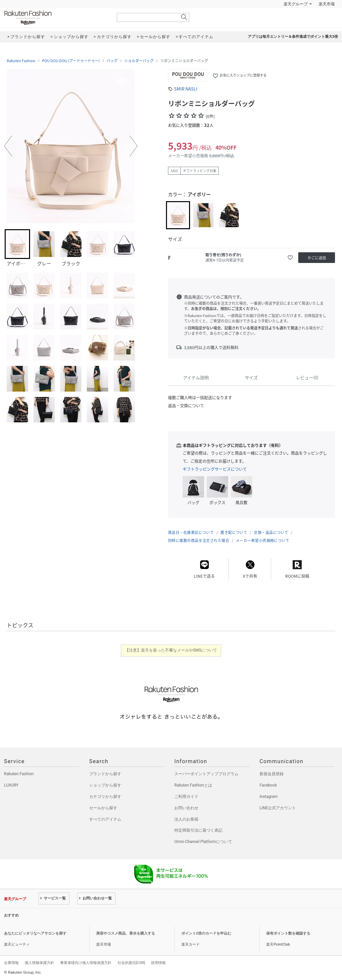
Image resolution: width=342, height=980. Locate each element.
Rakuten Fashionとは (193, 785)
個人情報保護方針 (39, 963)
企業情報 (11, 963)
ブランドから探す (105, 774)
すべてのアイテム (105, 819)
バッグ (112, 61)
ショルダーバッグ (139, 61)
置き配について (234, 532)
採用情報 (158, 963)
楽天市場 (327, 4)
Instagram (269, 797)
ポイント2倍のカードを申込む (206, 933)
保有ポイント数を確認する (288, 933)
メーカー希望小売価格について (263, 540)
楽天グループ (296, 4)
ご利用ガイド (186, 797)
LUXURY (11, 785)
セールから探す (103, 808)
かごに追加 (317, 258)
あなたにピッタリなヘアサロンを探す (35, 933)
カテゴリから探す (105, 797)
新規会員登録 (272, 774)
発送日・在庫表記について (191, 532)
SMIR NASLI (186, 89)
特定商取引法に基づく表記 (198, 830)
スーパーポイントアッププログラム (206, 774)
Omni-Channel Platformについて (203, 842)
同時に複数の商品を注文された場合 (199, 540)
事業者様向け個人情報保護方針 (86, 963)
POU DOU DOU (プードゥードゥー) (71, 61)
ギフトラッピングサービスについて (215, 469)
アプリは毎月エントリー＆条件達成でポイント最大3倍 (293, 37)
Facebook (268, 785)
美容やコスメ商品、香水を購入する (126, 933)
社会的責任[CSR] (131, 963)
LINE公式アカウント (278, 808)
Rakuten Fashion (56, 18)
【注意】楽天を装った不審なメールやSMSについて (171, 650)
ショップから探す (105, 785)
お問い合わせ (186, 808)
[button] (8, 146)
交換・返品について (271, 532)
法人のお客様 (186, 819)
